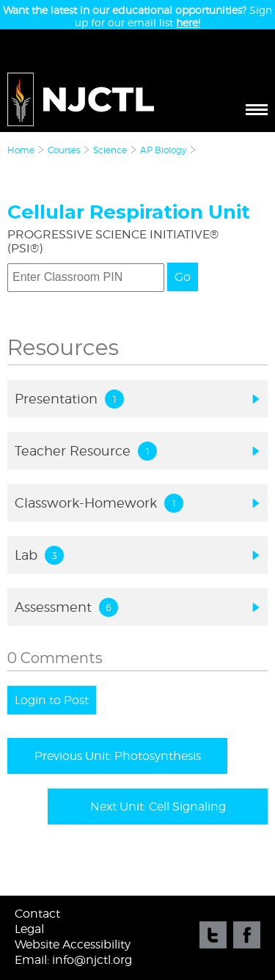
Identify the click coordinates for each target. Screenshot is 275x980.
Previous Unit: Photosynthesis (118, 756)
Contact (37, 914)
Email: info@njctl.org (73, 960)
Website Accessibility (73, 944)
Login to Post (52, 700)
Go (183, 277)
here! (188, 22)
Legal (29, 929)
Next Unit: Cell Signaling (158, 807)
